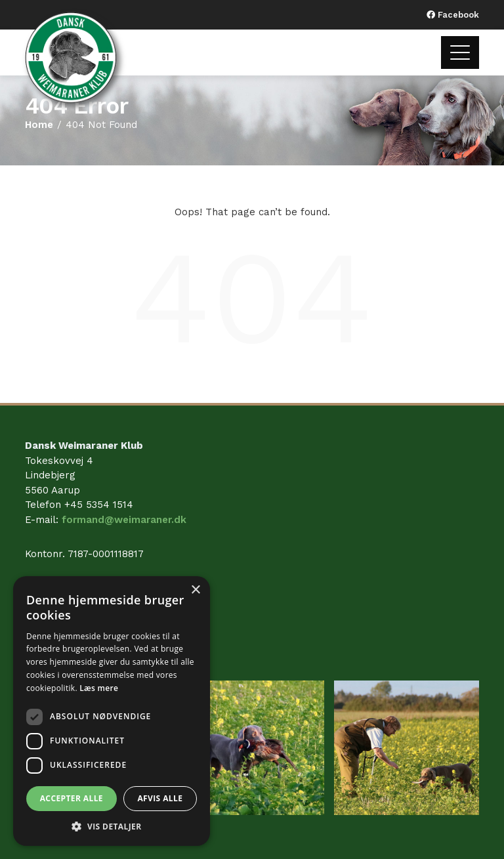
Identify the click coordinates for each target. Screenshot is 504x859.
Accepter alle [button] (72, 798)
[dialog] (112, 711)
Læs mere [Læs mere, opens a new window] (99, 688)
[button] (112, 826)
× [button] (195, 590)
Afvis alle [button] (160, 798)
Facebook (457, 15)
